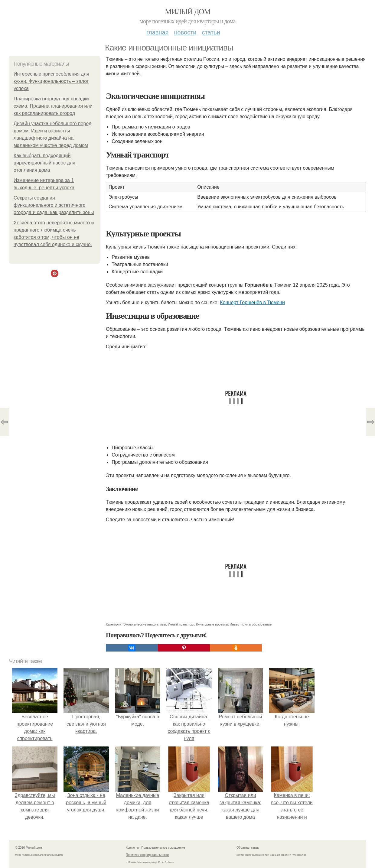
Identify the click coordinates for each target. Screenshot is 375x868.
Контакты (132, 848)
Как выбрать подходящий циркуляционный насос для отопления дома (44, 163)
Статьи (211, 32)
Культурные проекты (212, 624)
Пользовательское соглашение (163, 848)
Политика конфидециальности (147, 855)
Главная (157, 32)
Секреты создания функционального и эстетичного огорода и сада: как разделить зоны (54, 205)
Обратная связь (248, 848)
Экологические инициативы (145, 624)
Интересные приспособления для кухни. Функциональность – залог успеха (51, 81)
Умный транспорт (181, 624)
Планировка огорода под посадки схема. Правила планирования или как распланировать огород (53, 106)
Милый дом (187, 12)
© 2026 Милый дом (29, 848)
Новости (185, 32)
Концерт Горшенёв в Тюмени (252, 302)
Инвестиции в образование (251, 624)
